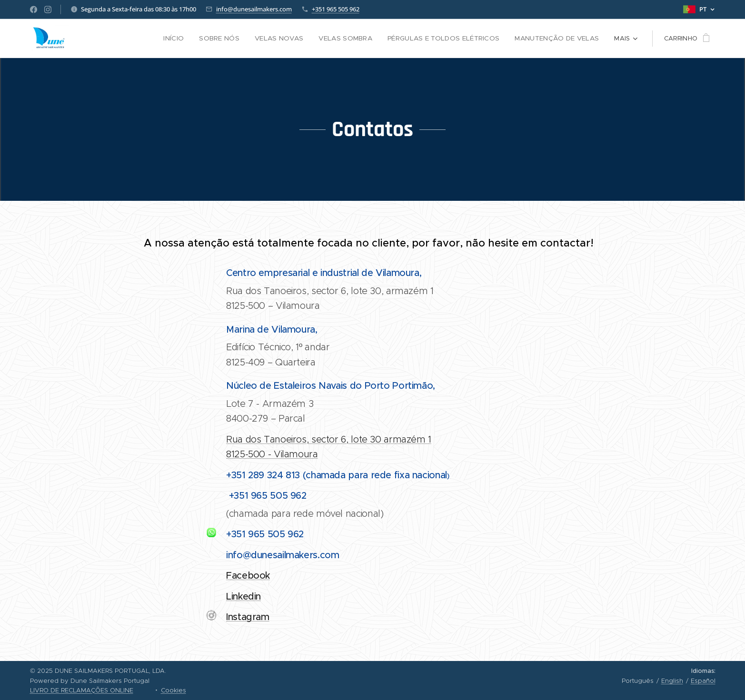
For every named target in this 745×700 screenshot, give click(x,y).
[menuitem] (118, 39)
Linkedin (243, 596)
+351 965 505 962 (336, 9)
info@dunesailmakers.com (254, 9)
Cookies (174, 690)
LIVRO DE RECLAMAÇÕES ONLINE (82, 690)
